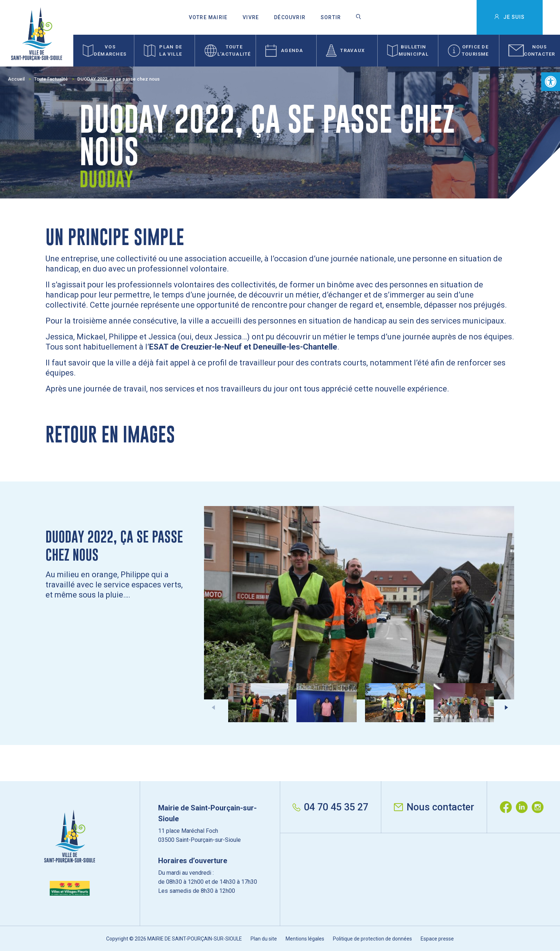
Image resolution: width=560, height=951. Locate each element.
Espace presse (437, 939)
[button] (551, 82)
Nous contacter (434, 807)
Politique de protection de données (372, 939)
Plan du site (264, 939)
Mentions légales (305, 939)
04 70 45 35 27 (330, 807)
